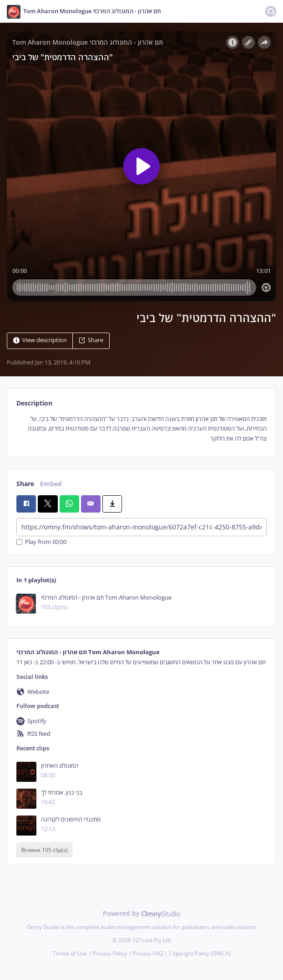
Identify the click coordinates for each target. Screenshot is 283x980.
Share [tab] (25, 484)
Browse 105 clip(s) (45, 850)
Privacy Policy (110, 953)
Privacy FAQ (148, 953)
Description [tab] (34, 403)
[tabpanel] (141, 429)
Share (91, 340)
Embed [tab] (51, 484)
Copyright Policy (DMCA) (200, 953)
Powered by (142, 913)
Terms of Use (70, 953)
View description (40, 340)
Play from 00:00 (41, 542)
